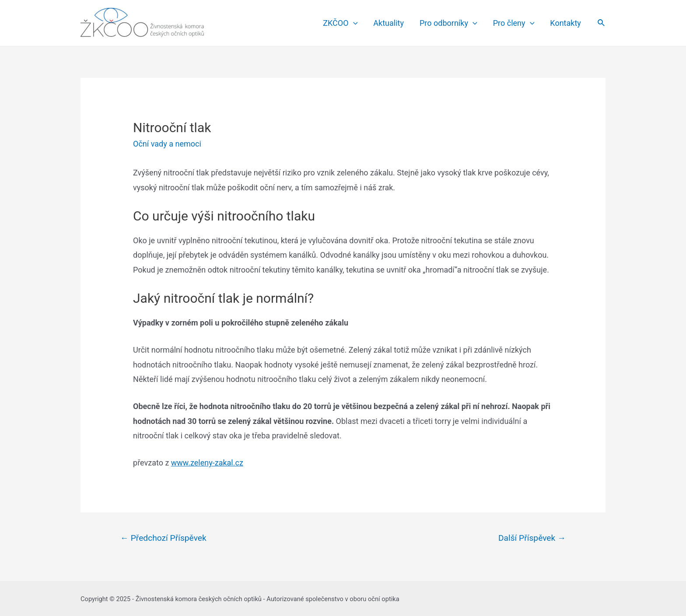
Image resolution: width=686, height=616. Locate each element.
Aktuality (388, 23)
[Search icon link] (602, 23)
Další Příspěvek (532, 538)
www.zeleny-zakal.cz (207, 463)
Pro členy (514, 23)
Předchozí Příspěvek (163, 538)
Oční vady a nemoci (167, 144)
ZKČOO (340, 23)
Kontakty (565, 23)
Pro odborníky (448, 23)
